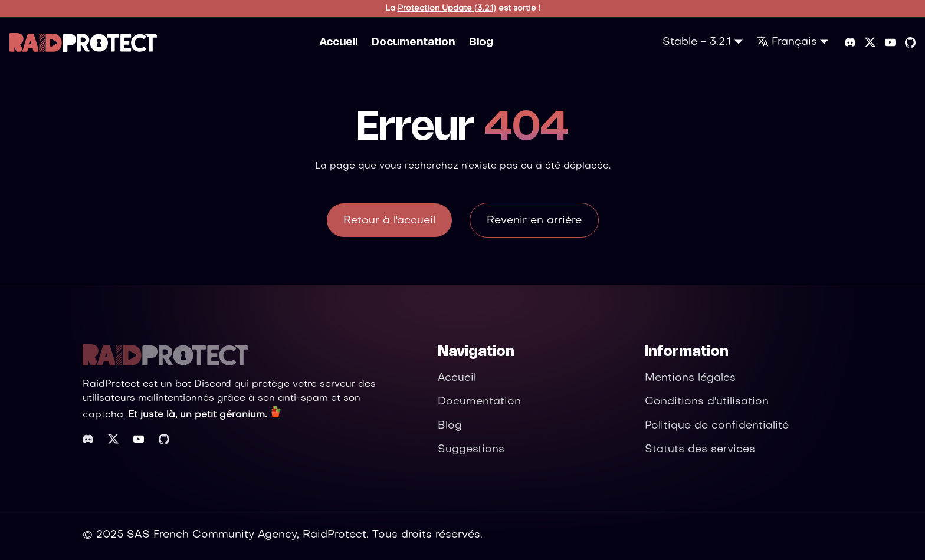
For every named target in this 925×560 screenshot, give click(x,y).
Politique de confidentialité (717, 426)
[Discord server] (850, 42)
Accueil (338, 42)
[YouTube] (890, 42)
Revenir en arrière (534, 221)
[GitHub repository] (910, 42)
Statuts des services (700, 449)
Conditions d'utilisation (707, 402)
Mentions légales (690, 378)
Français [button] (787, 42)
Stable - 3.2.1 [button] (697, 42)
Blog (481, 42)
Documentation (413, 42)
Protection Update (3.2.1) (447, 9)
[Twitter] (870, 42)
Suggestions (471, 449)
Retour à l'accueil (389, 221)
